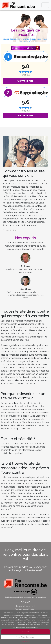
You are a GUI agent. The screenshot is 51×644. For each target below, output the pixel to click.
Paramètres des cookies (26, 637)
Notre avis (25, 75)
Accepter (25, 632)
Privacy (25, 641)
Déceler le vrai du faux (25, 609)
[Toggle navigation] (45, 5)
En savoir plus (9, 230)
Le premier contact (26, 606)
